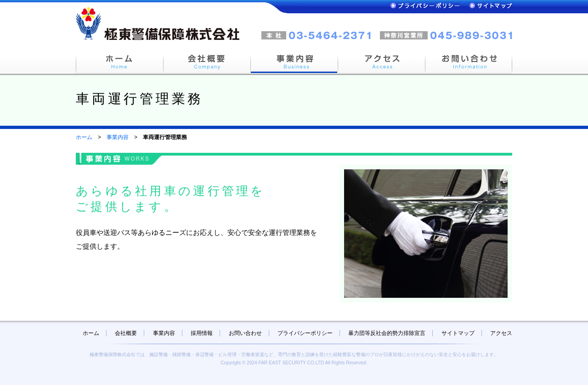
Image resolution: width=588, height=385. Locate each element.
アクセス (501, 333)
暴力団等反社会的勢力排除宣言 (387, 333)
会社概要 (126, 333)
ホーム (84, 137)
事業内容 (118, 137)
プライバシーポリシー (305, 333)
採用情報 (202, 333)
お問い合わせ (245, 333)
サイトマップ (458, 333)
